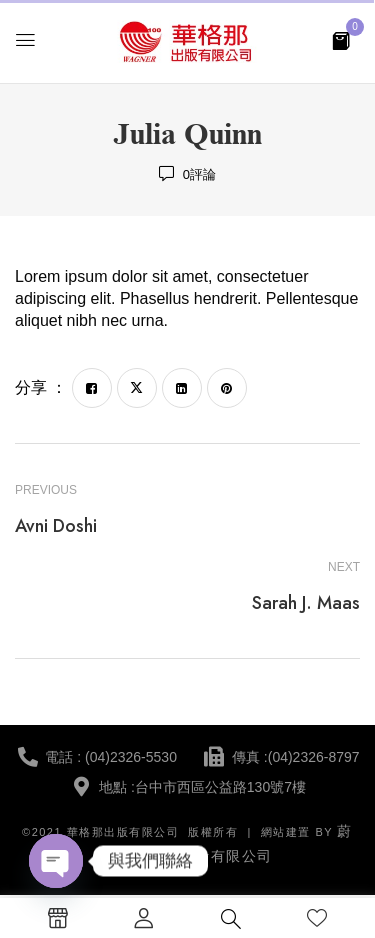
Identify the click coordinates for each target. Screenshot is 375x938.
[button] (341, 39)
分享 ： (41, 387)
